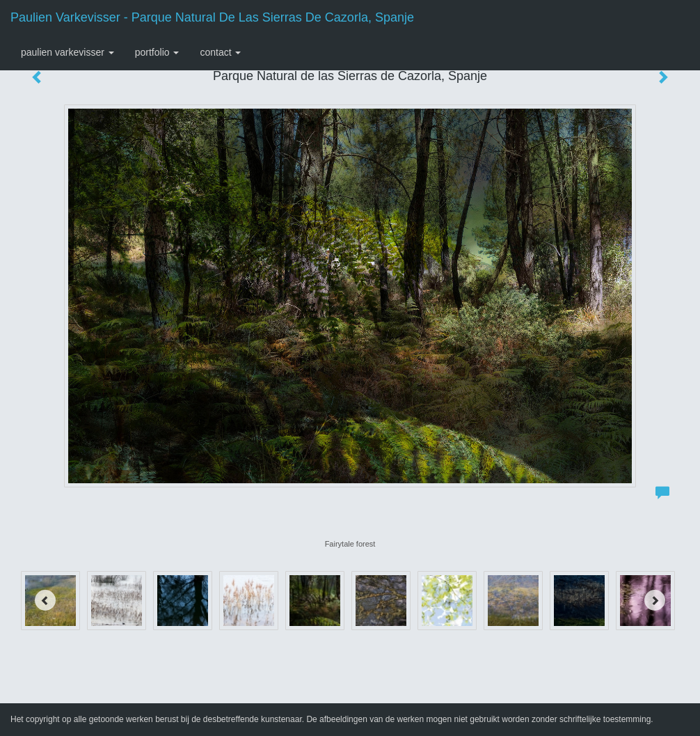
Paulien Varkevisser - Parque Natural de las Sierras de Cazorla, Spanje (212, 17)
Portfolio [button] (157, 52)
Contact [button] (220, 52)
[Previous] (45, 600)
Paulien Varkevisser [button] (67, 52)
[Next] (655, 600)
